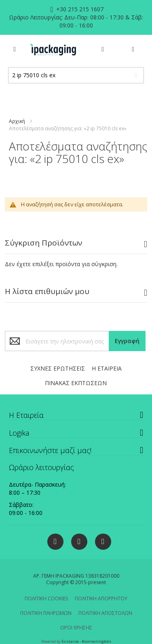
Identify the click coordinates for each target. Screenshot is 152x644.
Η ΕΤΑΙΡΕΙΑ (107, 368)
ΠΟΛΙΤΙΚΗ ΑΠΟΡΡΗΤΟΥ (101, 598)
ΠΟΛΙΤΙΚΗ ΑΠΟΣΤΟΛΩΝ (105, 613)
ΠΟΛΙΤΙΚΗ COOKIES (46, 598)
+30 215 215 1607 (79, 9)
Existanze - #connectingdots (86, 641)
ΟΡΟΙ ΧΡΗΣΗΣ (76, 628)
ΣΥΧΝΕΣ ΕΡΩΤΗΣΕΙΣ (58, 368)
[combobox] (76, 75)
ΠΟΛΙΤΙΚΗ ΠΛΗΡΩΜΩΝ (46, 613)
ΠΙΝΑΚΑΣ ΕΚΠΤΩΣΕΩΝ (76, 383)
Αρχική (17, 121)
